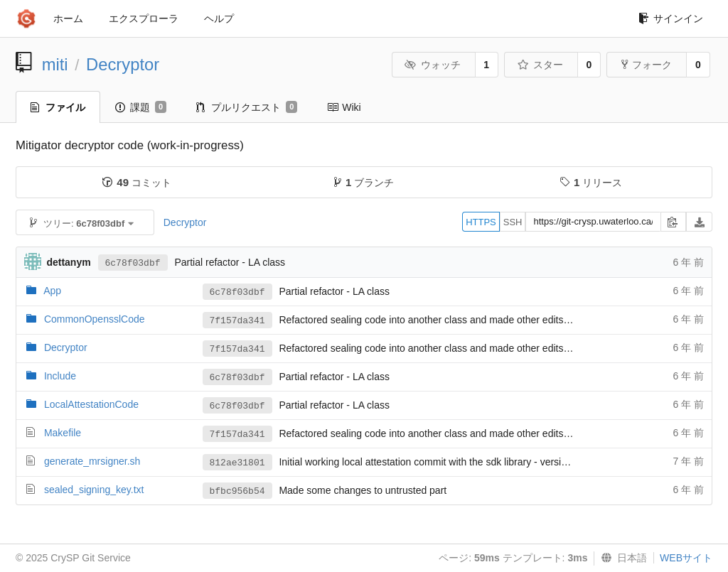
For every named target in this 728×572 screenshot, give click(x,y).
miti (55, 64)
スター (540, 65)
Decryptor (123, 64)
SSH (513, 222)
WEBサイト (686, 558)
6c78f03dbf (133, 263)
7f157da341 (237, 321)
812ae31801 (237, 463)
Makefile (63, 433)
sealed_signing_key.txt (94, 490)
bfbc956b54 (237, 491)
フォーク (647, 65)
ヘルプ (219, 18)
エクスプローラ (144, 18)
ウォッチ (433, 65)
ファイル (58, 107)
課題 (141, 107)
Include (60, 376)
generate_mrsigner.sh (92, 461)
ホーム (68, 18)
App (52, 291)
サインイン (671, 18)
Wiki (344, 107)
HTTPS (481, 222)
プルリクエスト (247, 107)
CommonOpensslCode (95, 319)
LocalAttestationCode (91, 404)
